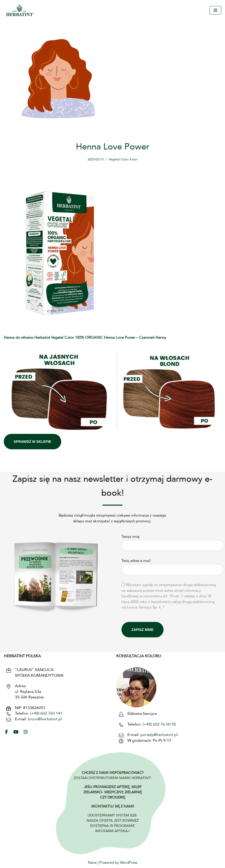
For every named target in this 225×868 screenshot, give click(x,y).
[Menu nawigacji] (215, 10)
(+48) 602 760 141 (46, 714)
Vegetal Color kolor (124, 160)
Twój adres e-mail (173, 566)
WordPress (129, 863)
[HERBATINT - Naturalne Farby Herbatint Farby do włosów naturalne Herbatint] (20, 10)
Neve (92, 863)
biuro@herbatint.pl (45, 719)
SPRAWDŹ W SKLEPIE (32, 442)
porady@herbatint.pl (159, 735)
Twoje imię (173, 542)
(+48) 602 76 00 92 (159, 725)
